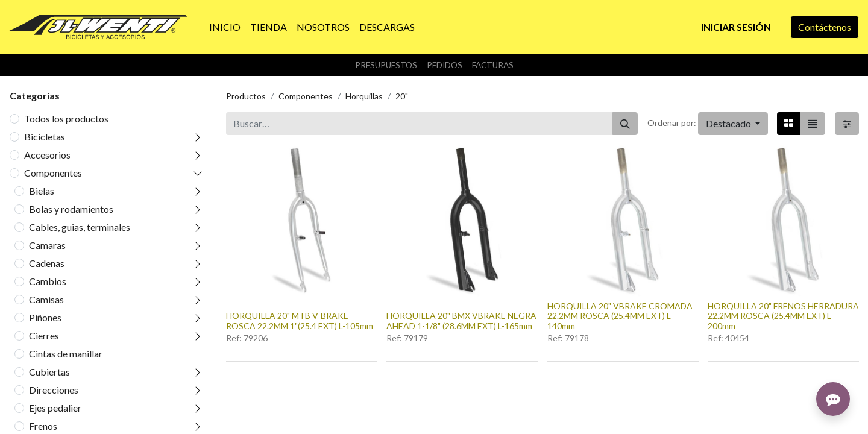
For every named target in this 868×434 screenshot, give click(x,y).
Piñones (45, 317)
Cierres (44, 335)
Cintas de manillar (66, 354)
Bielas (42, 191)
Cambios (48, 281)
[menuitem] (225, 27)
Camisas (46, 299)
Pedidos (445, 65)
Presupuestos (386, 65)
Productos (246, 96)
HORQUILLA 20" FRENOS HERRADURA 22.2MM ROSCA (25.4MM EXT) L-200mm (783, 316)
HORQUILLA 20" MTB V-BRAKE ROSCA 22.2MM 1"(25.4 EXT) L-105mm (300, 321)
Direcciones (54, 390)
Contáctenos (825, 27)
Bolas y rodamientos (71, 209)
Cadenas (47, 263)
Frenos (43, 426)
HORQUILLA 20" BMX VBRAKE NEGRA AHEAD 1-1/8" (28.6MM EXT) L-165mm (461, 321)
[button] (733, 124)
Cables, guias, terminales (80, 227)
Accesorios (47, 155)
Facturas (493, 65)
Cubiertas (49, 372)
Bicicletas (45, 137)
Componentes (53, 173)
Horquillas (364, 96)
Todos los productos (66, 118)
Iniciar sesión (736, 27)
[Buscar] (625, 124)
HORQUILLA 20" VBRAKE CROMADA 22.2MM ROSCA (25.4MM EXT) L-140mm (620, 316)
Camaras (47, 245)
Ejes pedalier (55, 408)
